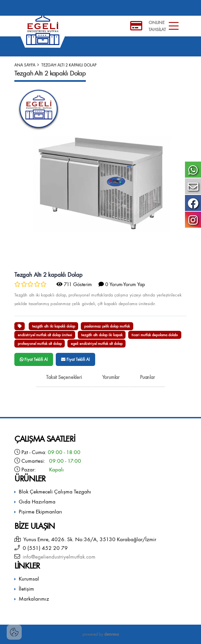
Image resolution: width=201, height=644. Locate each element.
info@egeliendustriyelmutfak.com (58, 557)
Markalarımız (34, 599)
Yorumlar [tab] (111, 377)
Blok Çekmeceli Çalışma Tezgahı (55, 492)
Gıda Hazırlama (37, 502)
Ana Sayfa (25, 65)
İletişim (26, 589)
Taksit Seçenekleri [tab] (64, 377)
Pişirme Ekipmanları (40, 512)
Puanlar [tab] (147, 377)
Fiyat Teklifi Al (34, 359)
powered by (101, 634)
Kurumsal (29, 579)
